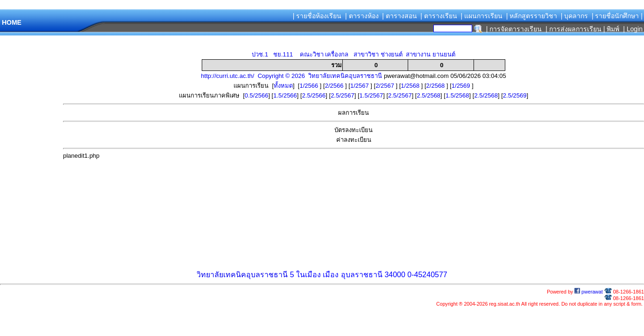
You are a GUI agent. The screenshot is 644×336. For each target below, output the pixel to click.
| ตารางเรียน (439, 16)
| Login (632, 29)
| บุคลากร (575, 16)
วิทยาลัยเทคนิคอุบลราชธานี (242, 275)
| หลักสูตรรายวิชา (532, 16)
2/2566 (335, 86)
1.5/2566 (285, 95)
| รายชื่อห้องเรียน (317, 16)
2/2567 (386, 86)
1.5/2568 (457, 95)
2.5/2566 (314, 95)
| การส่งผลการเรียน (573, 29)
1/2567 (360, 86)
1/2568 (411, 86)
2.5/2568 (428, 95)
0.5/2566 (257, 95)
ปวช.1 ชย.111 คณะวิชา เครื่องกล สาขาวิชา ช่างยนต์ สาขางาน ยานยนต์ (353, 54)
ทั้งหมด (283, 86)
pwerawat (589, 292)
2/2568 (436, 86)
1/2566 (309, 86)
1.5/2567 (372, 95)
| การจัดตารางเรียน (514, 29)
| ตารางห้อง (362, 16)
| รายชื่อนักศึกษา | (617, 16)
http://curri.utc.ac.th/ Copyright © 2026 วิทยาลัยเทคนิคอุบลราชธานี (291, 76)
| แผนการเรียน (481, 16)
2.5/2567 (343, 95)
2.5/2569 (515, 95)
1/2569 (462, 86)
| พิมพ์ (612, 29)
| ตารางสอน (400, 16)
